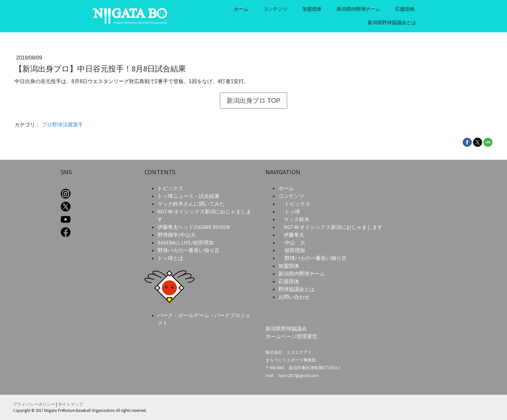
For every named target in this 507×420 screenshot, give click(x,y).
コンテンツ (275, 9)
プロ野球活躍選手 (62, 125)
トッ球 (292, 211)
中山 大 (295, 242)
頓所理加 (295, 250)
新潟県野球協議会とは (392, 22)
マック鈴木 (297, 219)
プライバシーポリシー (34, 404)
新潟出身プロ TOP (253, 101)
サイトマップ (70, 404)
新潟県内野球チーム (358, 9)
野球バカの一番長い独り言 (316, 258)
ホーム (241, 9)
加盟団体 (312, 9)
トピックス (297, 204)
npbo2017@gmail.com (298, 376)
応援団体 (405, 9)
